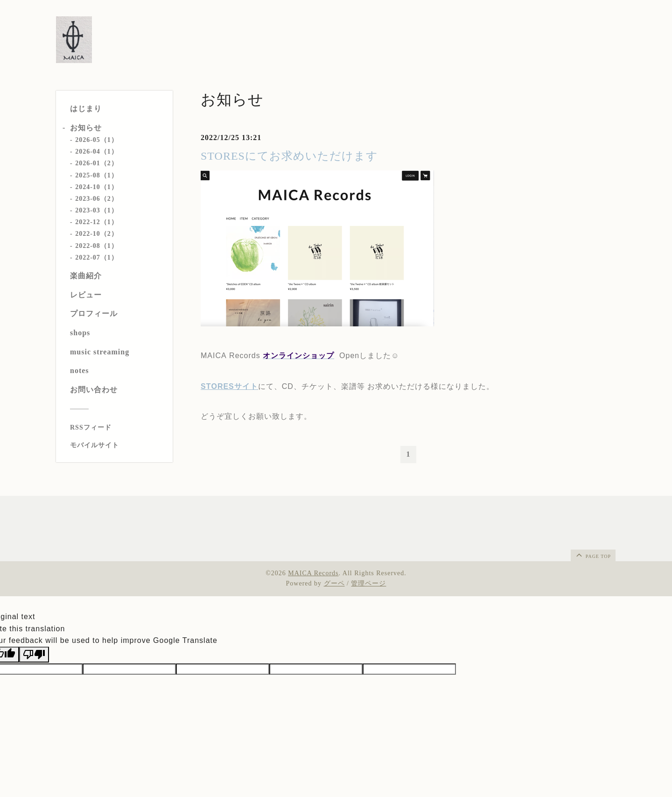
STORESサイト (229, 386)
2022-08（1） (97, 246)
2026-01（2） (97, 163)
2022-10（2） (97, 234)
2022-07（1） (97, 257)
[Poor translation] (34, 655)
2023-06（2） (97, 199)
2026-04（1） (97, 152)
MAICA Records (313, 573)
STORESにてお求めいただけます (289, 156)
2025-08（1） (97, 175)
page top (593, 555)
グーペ (334, 583)
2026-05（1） (97, 140)
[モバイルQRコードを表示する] (118, 445)
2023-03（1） (97, 210)
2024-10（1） (97, 187)
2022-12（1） (97, 222)
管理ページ (368, 583)
